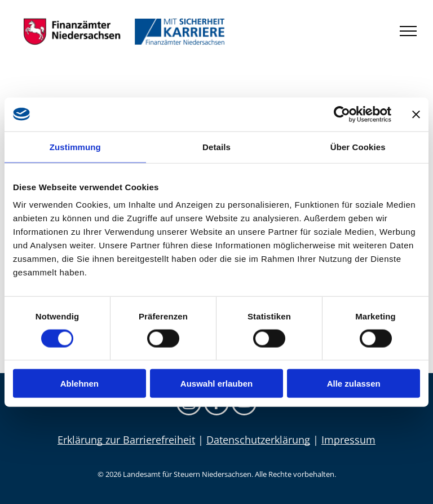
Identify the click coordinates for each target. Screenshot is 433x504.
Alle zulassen (354, 384)
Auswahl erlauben (216, 384)
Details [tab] (216, 146)
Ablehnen (79, 384)
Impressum (348, 440)
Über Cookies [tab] (358, 146)
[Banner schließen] (416, 114)
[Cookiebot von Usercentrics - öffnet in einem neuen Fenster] (342, 114)
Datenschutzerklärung (258, 440)
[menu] (408, 31)
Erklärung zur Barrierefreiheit (126, 440)
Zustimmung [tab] (75, 146)
